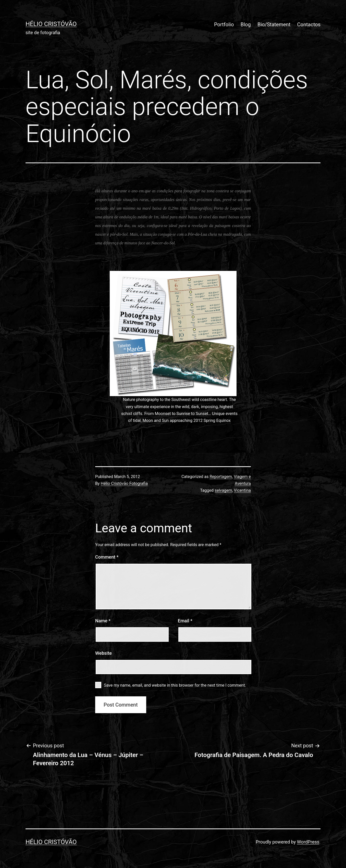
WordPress (308, 842)
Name (103, 621)
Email (185, 621)
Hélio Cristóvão (51, 24)
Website (103, 653)
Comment (107, 557)
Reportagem (221, 477)
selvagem (223, 490)
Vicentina (242, 490)
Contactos (309, 24)
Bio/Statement (274, 24)
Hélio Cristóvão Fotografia (124, 483)
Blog (246, 24)
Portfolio (224, 24)
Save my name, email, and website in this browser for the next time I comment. (175, 685)
